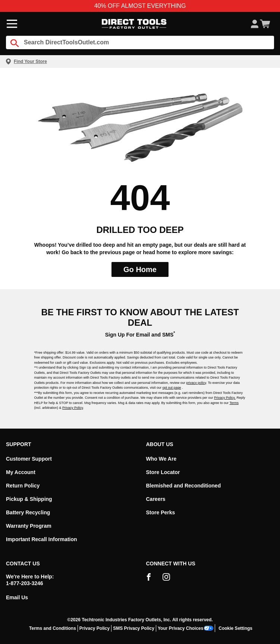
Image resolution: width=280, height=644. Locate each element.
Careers (156, 499)
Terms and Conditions (53, 628)
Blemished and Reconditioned (184, 486)
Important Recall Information (42, 539)
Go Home (140, 269)
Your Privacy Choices (186, 628)
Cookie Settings (235, 628)
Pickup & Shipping (29, 499)
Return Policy (23, 486)
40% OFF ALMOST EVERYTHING (140, 6)
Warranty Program (29, 526)
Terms (234, 403)
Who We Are (161, 459)
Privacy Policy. (225, 398)
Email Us (17, 597)
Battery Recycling (28, 512)
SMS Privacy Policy (134, 628)
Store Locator (163, 472)
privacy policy (196, 383)
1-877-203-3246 (25, 583)
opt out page (172, 388)
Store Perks (161, 512)
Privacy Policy (73, 408)
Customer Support (29, 459)
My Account (21, 472)
